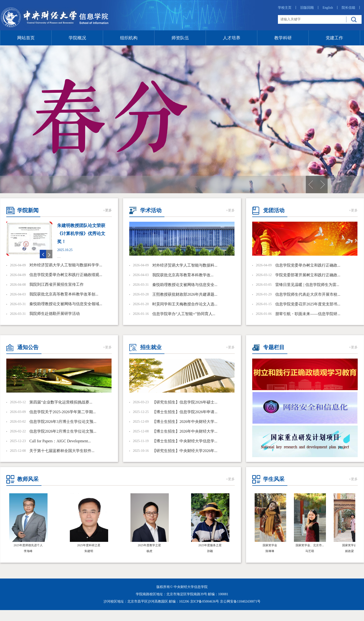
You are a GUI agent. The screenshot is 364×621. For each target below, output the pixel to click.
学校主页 (288, 8)
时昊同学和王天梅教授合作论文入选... (185, 304)
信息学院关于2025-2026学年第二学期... (62, 412)
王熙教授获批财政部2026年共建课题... (185, 294)
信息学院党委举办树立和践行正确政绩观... (66, 275)
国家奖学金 (271, 545)
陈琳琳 (271, 551)
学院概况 (77, 38)
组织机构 (129, 38)
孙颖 (210, 551)
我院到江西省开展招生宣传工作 (57, 284)
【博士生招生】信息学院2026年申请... (185, 412)
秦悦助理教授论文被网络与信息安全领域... (66, 304)
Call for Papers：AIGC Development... (60, 441)
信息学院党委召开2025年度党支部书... (308, 304)
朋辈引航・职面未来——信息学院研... (308, 314)
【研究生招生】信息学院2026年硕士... (185, 402)
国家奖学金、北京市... (311, 545)
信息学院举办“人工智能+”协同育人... (184, 314)
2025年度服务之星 (210, 545)
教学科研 (283, 38)
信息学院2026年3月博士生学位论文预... (63, 422)
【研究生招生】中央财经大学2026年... (185, 451)
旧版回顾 (310, 8)
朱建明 (89, 551)
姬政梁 (350, 551)
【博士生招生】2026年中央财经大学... (185, 422)
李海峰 (28, 551)
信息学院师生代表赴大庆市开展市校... (308, 294)
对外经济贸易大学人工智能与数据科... (185, 265)
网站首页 (26, 38)
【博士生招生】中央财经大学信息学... (185, 441)
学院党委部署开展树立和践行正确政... (308, 275)
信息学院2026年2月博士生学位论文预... (63, 431)
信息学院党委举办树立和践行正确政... (308, 265)
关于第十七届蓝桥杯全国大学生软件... (62, 451)
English (331, 8)
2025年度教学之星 (149, 545)
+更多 (107, 210)
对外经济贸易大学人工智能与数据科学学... (66, 265)
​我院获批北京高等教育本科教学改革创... (64, 294)
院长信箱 (352, 8)
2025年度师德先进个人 (28, 545)
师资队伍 (180, 38)
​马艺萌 (311, 551)
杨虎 (149, 551)
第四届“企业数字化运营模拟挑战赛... (61, 402)
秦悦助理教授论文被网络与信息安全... (185, 285)
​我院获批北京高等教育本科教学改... (183, 275)
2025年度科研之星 (89, 545)
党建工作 (334, 38)
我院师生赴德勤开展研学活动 (55, 314)
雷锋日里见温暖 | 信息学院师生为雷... (307, 285)
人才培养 (232, 38)
